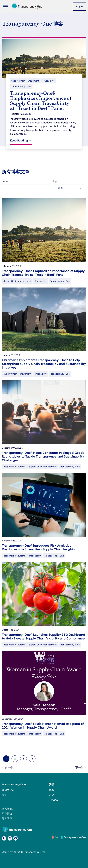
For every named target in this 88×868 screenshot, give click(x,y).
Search (6, 181)
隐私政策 (7, 818)
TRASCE (54, 800)
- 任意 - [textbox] (61, 188)
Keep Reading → (21, 141)
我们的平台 (8, 790)
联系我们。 (8, 809)
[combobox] (68, 188)
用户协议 (7, 814)
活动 (52, 795)
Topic (56, 181)
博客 (52, 790)
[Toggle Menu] (6, 7)
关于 (4, 795)
